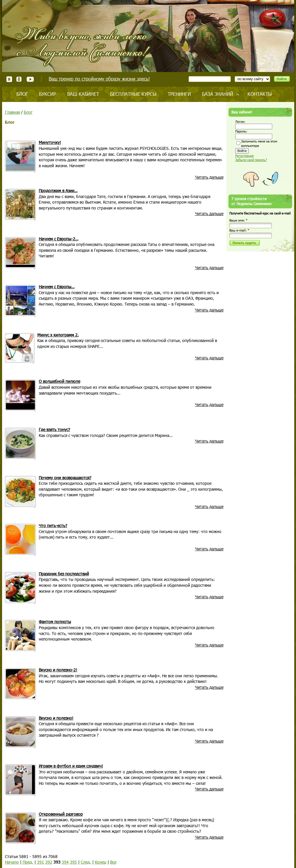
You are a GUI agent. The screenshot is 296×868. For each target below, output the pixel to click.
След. (86, 862)
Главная (12, 112)
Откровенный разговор (61, 814)
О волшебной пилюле (59, 381)
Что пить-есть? (53, 526)
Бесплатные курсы (133, 94)
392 (49, 862)
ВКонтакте (9, 79)
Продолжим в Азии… (58, 191)
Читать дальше (209, 177)
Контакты (260, 94)
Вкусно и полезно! (56, 718)
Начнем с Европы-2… (59, 239)
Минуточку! (50, 142)
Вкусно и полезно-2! (58, 670)
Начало (12, 862)
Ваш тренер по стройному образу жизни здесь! (99, 79)
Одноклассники (19, 79)
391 (41, 862)
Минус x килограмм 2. (58, 335)
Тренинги (179, 94)
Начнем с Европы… (57, 287)
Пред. (28, 862)
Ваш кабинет (83, 94)
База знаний (218, 94)
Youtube (30, 79)
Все (113, 862)
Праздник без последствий (64, 574)
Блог (22, 94)
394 (65, 862)
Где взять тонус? (54, 429)
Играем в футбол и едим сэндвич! (71, 766)
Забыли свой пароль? (251, 160)
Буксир (48, 94)
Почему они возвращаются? (65, 478)
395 (73, 862)
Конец (101, 862)
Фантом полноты (55, 622)
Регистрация (244, 156)
